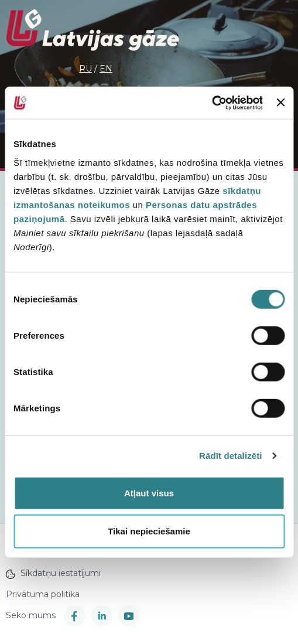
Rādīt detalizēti (230, 456)
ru (85, 69)
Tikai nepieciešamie (149, 531)
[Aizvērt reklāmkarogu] (280, 103)
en (106, 69)
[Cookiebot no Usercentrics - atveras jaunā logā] (212, 103)
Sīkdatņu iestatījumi (53, 573)
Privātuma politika (43, 594)
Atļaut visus (149, 493)
